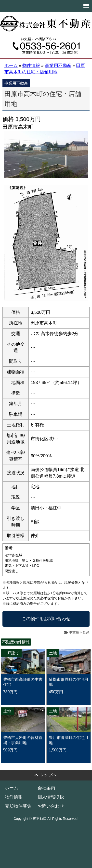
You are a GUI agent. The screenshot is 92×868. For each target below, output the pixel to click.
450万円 (56, 692)
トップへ (48, 775)
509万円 (10, 750)
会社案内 (46, 788)
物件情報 (14, 797)
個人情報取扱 (51, 797)
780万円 (10, 692)
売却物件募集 (18, 806)
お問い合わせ (51, 806)
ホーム (12, 788)
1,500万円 (58, 750)
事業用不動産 (79, 632)
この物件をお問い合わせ (46, 619)
